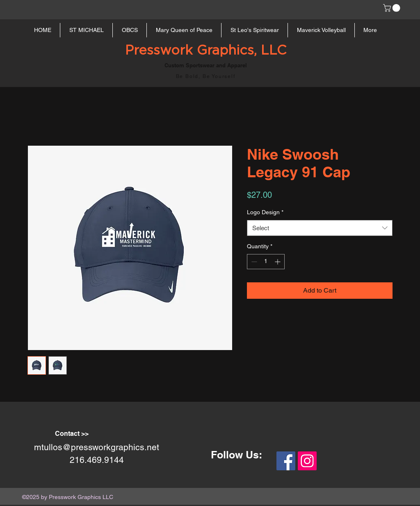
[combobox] (320, 228)
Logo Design (265, 212)
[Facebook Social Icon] (286, 461)
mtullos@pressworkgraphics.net (97, 447)
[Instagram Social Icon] (307, 461)
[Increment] (278, 262)
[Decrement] (253, 262)
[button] (393, 8)
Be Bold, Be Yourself (206, 76)
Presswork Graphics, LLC (206, 50)
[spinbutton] (266, 262)
